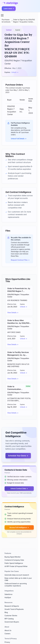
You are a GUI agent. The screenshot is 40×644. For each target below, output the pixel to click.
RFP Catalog (9, 619)
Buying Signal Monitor (13, 557)
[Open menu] (2, 15)
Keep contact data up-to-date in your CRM (18, 579)
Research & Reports (12, 606)
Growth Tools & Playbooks (14, 609)
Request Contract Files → (20, 260)
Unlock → (15, 72)
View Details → (13, 313)
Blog (6, 612)
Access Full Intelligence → (19, 527)
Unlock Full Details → (19, 139)
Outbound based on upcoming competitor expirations (16, 585)
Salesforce (8, 594)
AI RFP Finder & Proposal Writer (16, 566)
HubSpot (8, 597)
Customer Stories (11, 616)
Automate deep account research (17, 575)
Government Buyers (12, 622)
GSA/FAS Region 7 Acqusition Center (18, 296)
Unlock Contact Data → (19, 488)
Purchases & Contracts (6, 21)
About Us (8, 630)
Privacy (7, 642)
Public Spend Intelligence (14, 563)
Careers (7, 634)
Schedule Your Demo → (18, 456)
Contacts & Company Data (14, 560)
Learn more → (9, 9)
